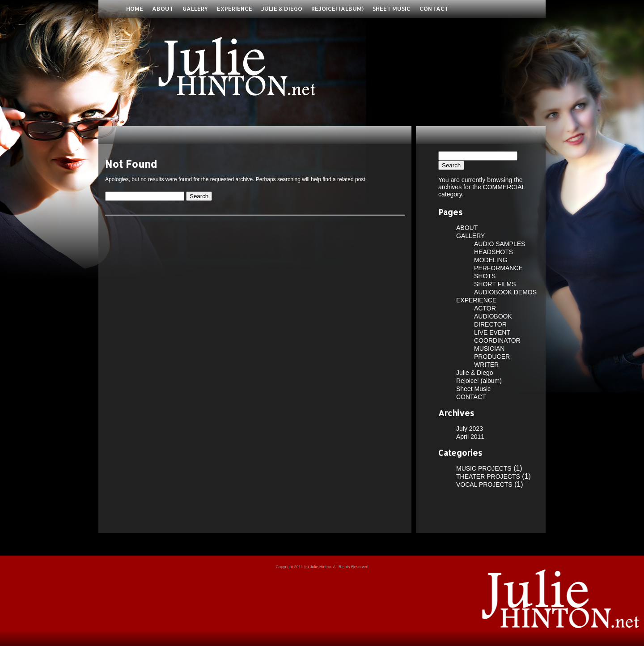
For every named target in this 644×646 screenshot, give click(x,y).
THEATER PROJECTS (488, 476)
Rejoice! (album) (337, 8)
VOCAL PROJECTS (484, 484)
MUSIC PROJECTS (484, 468)
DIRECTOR (490, 324)
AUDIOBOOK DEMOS (505, 292)
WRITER (486, 365)
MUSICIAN (489, 348)
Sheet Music (392, 8)
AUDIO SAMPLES (500, 244)
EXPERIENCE (235, 8)
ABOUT (163, 8)
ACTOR (485, 308)
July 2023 (470, 429)
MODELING (491, 260)
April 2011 (470, 437)
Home (135, 8)
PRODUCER (492, 357)
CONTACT (434, 8)
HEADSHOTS (494, 252)
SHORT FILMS (495, 284)
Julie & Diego (282, 8)
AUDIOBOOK (493, 316)
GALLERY (195, 8)
